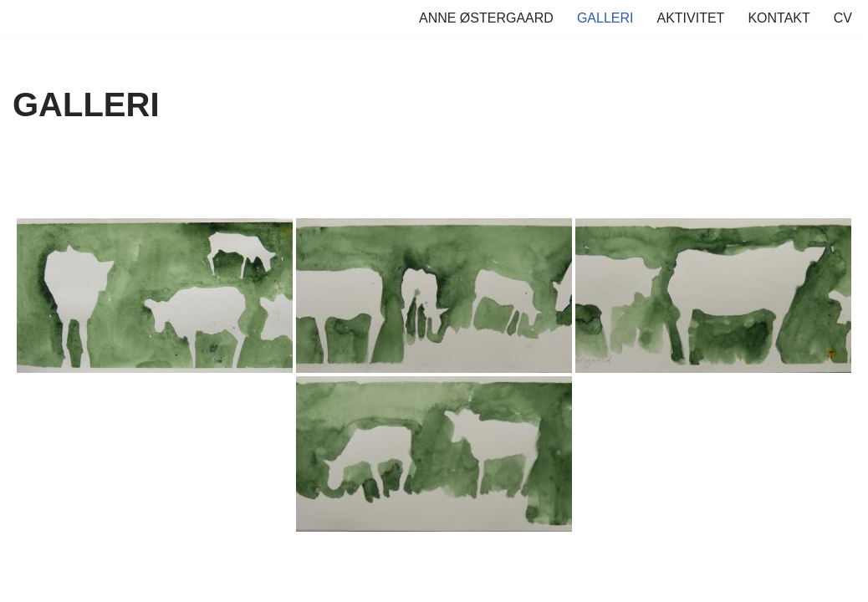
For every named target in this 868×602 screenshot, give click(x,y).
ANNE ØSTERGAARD (486, 18)
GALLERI (605, 18)
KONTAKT (779, 18)
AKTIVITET (690, 18)
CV (843, 18)
